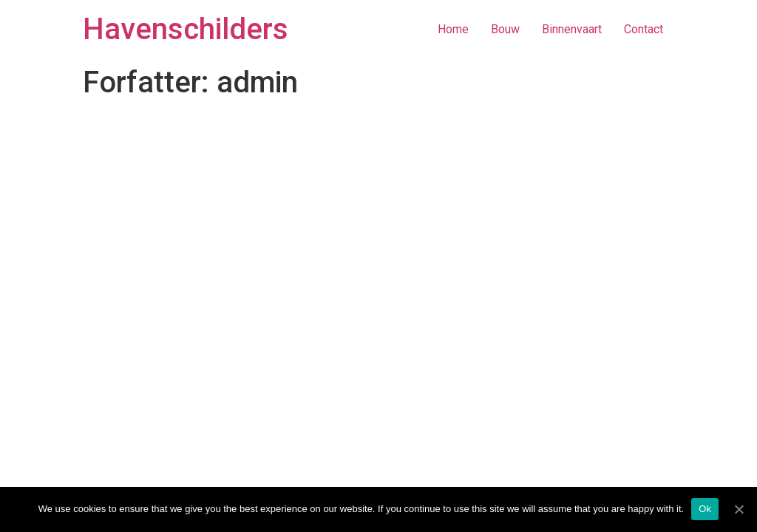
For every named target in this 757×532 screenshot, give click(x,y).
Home (453, 29)
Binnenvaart (572, 29)
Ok (705, 509)
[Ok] (739, 509)
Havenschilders (186, 29)
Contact (644, 29)
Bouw (505, 29)
